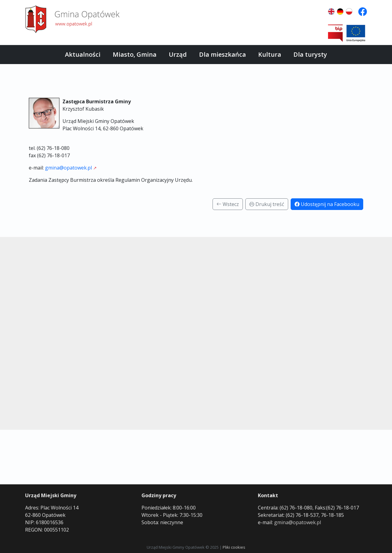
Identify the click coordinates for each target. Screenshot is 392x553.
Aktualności (83, 54)
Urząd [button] (178, 54)
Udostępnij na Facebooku (327, 204)
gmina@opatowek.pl (68, 168)
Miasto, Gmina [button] (135, 54)
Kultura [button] (270, 54)
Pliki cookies (234, 547)
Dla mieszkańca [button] (222, 54)
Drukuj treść (267, 204)
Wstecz (228, 204)
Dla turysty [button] (310, 54)
